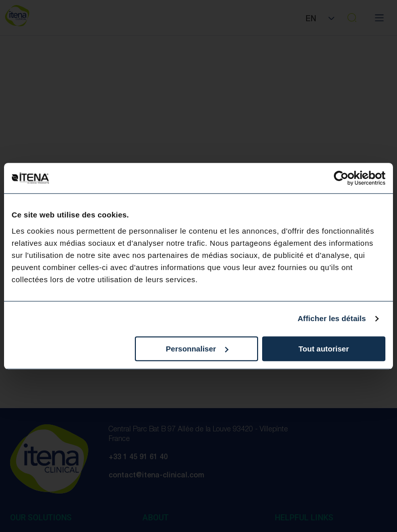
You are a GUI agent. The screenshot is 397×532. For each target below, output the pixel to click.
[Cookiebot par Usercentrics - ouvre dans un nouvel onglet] (341, 178)
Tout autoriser (324, 349)
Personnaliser (197, 349)
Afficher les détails (332, 318)
